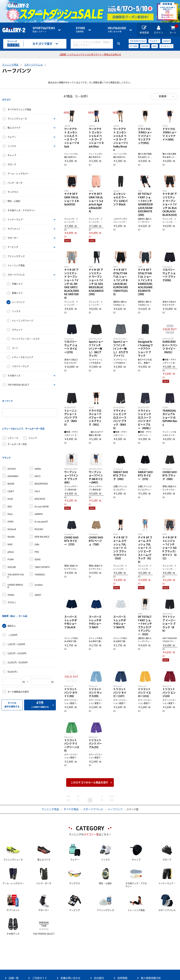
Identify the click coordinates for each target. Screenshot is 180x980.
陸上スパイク (14, 121)
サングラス (13, 185)
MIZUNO (39, 501)
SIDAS (37, 531)
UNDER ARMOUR (15, 558)
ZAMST (38, 567)
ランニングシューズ (17, 112)
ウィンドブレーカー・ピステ (26, 332)
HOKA (10, 493)
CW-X (37, 463)
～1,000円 (12, 600)
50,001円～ (13, 637)
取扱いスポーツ (44, 30)
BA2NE (11, 456)
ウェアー (12, 130)
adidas (38, 441)
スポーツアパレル (33, 65)
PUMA (11, 531)
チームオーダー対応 (17, 423)
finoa (10, 486)
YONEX (11, 567)
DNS (10, 478)
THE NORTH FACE (138, 41)
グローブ (12, 158)
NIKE (155, 46)
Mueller (11, 509)
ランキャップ (166, 46)
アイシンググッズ (16, 249)
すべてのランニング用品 (19, 102)
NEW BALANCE (42, 509)
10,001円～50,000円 (18, 627)
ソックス (12, 139)
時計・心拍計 (14, 194)
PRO (37, 524)
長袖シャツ (17, 286)
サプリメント (14, 222)
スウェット (17, 323)
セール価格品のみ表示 (18, 657)
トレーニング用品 (16, 258)
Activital (12, 441)
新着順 (163, 96)
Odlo (37, 516)
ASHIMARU (13, 448)
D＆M (10, 471)
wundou (39, 557)
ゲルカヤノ (154, 41)
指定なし (12, 591)
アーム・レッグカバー (18, 167)
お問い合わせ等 (117, 30)
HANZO (166, 41)
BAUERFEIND (41, 456)
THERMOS (40, 547)
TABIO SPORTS (42, 539)
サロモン (12, 574)
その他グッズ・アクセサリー (21, 203)
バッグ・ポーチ (15, 176)
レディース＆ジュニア (23, 350)
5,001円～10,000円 (17, 618)
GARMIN (39, 486)
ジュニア (33, 417)
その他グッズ (14, 369)
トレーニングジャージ (23, 313)
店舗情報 (80, 30)
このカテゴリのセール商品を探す (89, 782)
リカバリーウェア (20, 359)
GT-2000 (134, 46)
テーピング (13, 240)
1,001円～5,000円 (16, 609)
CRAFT (11, 463)
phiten (11, 524)
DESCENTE (40, 471)
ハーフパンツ (18, 295)
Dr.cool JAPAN (42, 478)
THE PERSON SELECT (18, 378)
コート (15, 341)
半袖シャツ (17, 277)
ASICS (37, 448)
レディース (13, 417)
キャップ (12, 148)
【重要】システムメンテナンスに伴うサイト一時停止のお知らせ (90, 54)
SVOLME (145, 46)
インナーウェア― (16, 213)
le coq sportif (41, 493)
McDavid (12, 501)
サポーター (13, 231)
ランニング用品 (10, 65)
